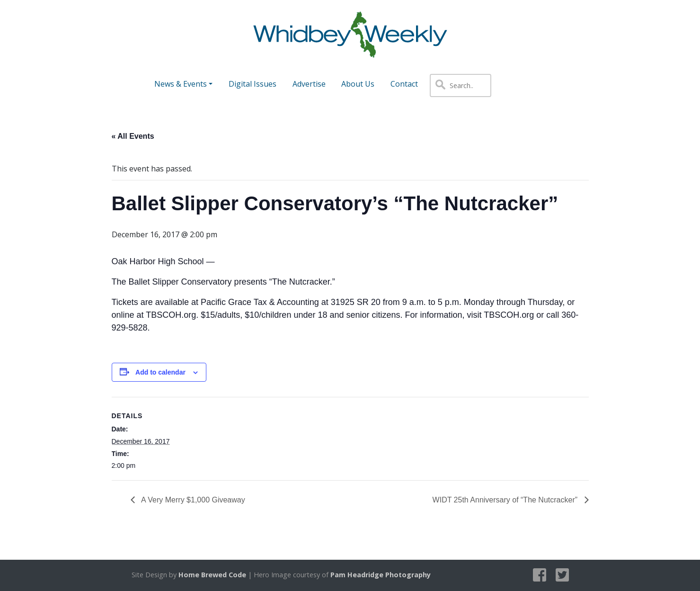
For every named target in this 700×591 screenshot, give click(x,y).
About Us (358, 84)
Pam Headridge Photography (381, 575)
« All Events (133, 136)
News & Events (181, 84)
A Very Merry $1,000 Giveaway (192, 500)
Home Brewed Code (212, 575)
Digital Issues (253, 84)
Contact (404, 84)
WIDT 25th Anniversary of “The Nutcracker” (506, 500)
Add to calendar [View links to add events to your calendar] (160, 372)
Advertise (309, 84)
